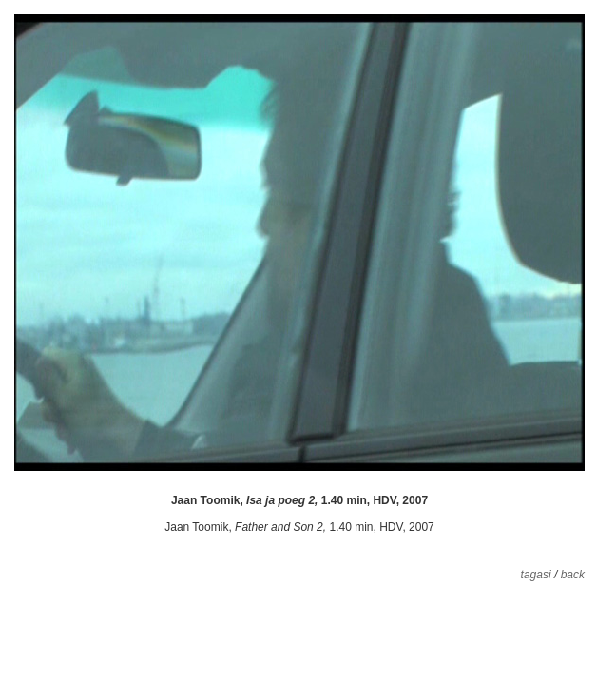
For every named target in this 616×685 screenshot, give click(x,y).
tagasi (536, 575)
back (573, 575)
